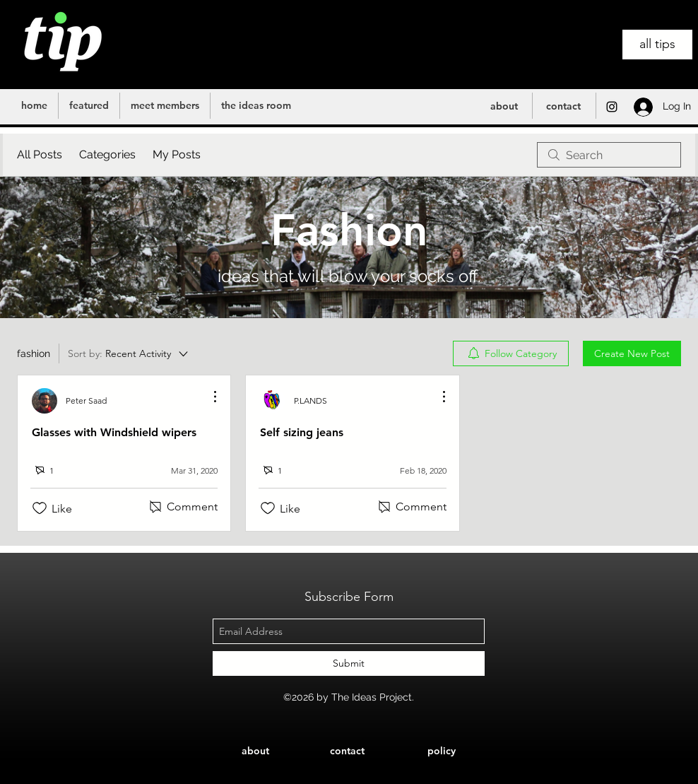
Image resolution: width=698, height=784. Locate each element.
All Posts (40, 154)
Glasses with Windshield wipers (114, 432)
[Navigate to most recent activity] (184, 470)
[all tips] (657, 45)
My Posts (177, 154)
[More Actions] (208, 397)
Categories (107, 154)
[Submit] (349, 663)
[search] (609, 155)
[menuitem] (511, 353)
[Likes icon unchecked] (40, 508)
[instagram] (612, 107)
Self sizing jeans (302, 432)
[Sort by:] (129, 353)
